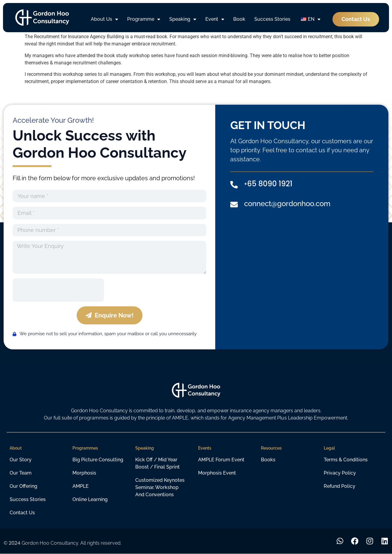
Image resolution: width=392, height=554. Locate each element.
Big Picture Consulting (98, 460)
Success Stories (272, 19)
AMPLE (81, 486)
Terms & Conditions (346, 460)
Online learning (90, 499)
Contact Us (22, 513)
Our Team (21, 473)
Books (268, 460)
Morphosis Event (217, 473)
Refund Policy (340, 486)
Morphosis (84, 473)
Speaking (183, 19)
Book (239, 19)
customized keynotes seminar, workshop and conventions (160, 487)
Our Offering (23, 486)
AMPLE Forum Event (221, 460)
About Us (104, 19)
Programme (144, 19)
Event (215, 19)
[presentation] (58, 290)
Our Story (21, 460)
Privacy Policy (340, 473)
